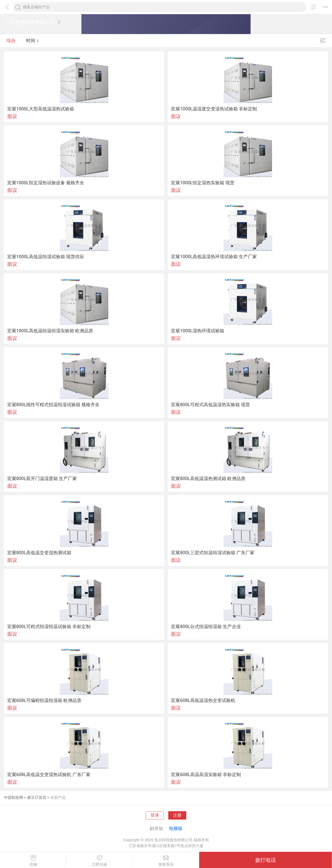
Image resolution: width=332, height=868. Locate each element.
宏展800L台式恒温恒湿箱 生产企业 (206, 627)
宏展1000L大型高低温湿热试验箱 (41, 109)
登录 (155, 815)
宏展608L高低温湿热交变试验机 (203, 700)
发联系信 (166, 861)
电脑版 (176, 828)
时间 (33, 41)
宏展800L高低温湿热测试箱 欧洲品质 (208, 478)
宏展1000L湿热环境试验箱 (198, 331)
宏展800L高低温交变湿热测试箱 (39, 553)
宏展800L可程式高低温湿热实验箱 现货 (210, 405)
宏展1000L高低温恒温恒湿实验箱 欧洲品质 (50, 331)
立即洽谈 (99, 861)
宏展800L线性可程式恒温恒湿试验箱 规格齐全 (53, 405)
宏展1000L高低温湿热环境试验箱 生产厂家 (214, 257)
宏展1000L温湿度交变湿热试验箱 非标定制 (214, 109)
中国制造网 (13, 797)
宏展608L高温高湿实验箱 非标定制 (206, 775)
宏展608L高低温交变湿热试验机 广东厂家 (49, 775)
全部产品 (58, 797)
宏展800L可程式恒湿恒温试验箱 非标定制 (49, 627)
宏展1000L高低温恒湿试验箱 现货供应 (46, 257)
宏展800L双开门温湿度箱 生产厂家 (42, 478)
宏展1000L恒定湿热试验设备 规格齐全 (46, 183)
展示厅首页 (37, 797)
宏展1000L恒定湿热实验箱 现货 (203, 183)
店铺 (33, 861)
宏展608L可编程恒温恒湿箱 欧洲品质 (44, 700)
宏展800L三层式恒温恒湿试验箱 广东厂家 (213, 553)
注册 (177, 815)
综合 (11, 41)
